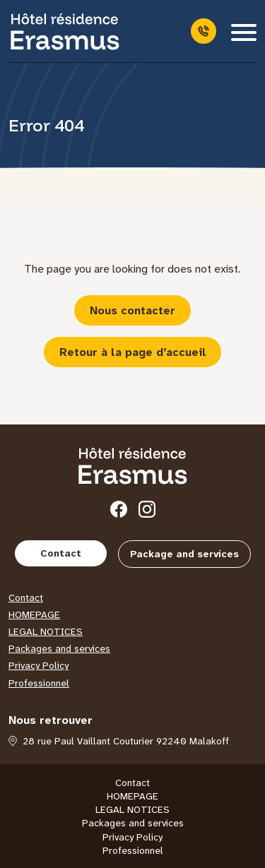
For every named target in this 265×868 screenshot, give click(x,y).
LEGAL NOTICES (46, 631)
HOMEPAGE (34, 614)
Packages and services (59, 648)
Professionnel (39, 683)
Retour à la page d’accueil (133, 352)
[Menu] (244, 31)
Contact (61, 553)
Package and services (184, 554)
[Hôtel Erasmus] (65, 31)
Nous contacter (132, 310)
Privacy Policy (39, 665)
